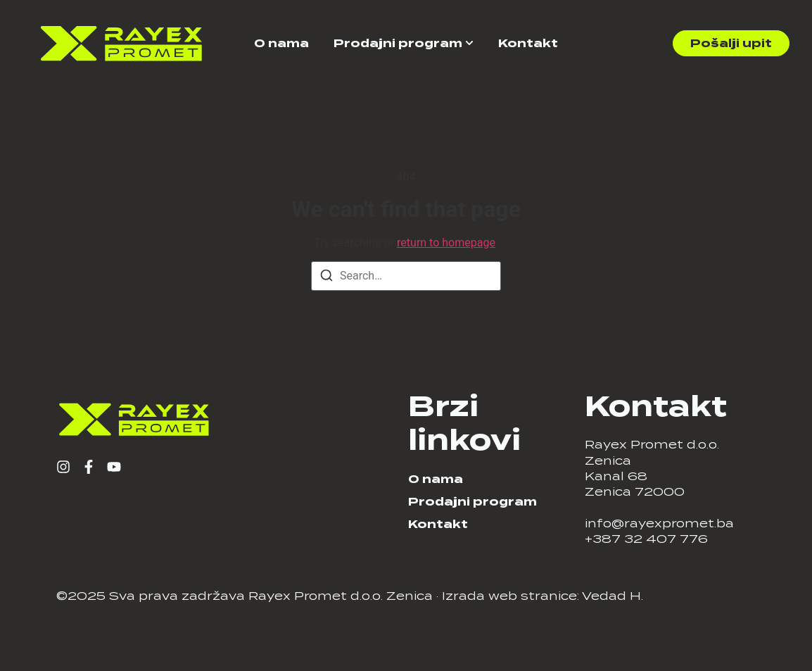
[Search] (326, 278)
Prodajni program (398, 43)
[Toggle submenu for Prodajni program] (468, 43)
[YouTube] (114, 467)
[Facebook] (89, 467)
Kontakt (528, 43)
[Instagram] (63, 467)
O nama (281, 43)
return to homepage (446, 243)
